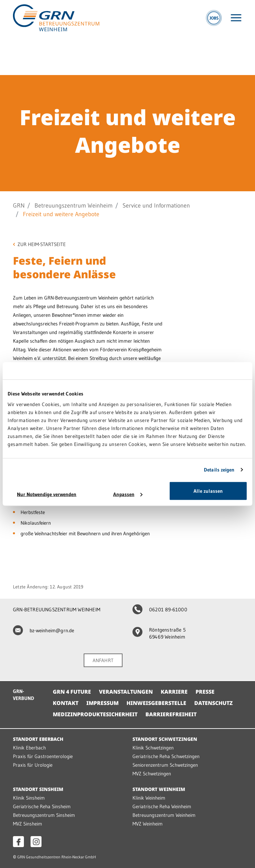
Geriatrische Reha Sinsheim (42, 806)
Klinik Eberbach (29, 748)
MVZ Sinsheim (28, 824)
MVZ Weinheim (148, 824)
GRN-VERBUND (24, 695)
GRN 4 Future (72, 692)
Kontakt (66, 703)
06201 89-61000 (160, 609)
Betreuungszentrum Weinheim (74, 206)
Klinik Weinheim (149, 798)
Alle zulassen (208, 491)
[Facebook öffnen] (18, 842)
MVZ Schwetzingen (152, 774)
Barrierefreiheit (171, 714)
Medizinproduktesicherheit (95, 714)
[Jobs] (214, 18)
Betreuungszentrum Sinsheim (44, 815)
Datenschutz (213, 703)
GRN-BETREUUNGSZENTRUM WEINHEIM (57, 609)
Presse (205, 692)
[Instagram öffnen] (36, 842)
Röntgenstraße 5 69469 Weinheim (159, 633)
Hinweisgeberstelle (156, 703)
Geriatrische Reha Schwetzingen (166, 756)
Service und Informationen (156, 206)
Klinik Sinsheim (29, 798)
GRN (19, 206)
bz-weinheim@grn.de (44, 630)
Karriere (174, 692)
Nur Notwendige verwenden (47, 494)
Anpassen (128, 494)
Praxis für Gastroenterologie (43, 756)
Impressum (102, 703)
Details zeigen (219, 470)
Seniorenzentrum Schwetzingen (165, 765)
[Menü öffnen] (236, 18)
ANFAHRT (103, 660)
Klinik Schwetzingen (153, 748)
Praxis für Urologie (33, 765)
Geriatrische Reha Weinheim (162, 806)
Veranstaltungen (126, 692)
